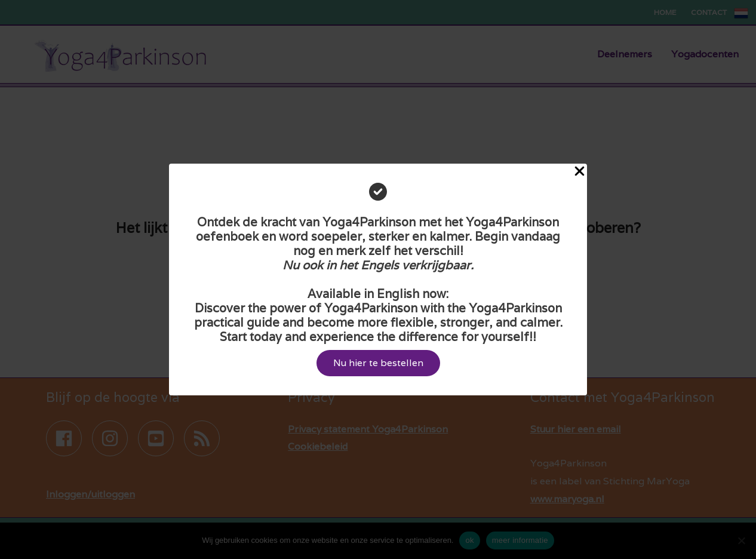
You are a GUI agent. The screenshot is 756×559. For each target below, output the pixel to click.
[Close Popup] (580, 172)
